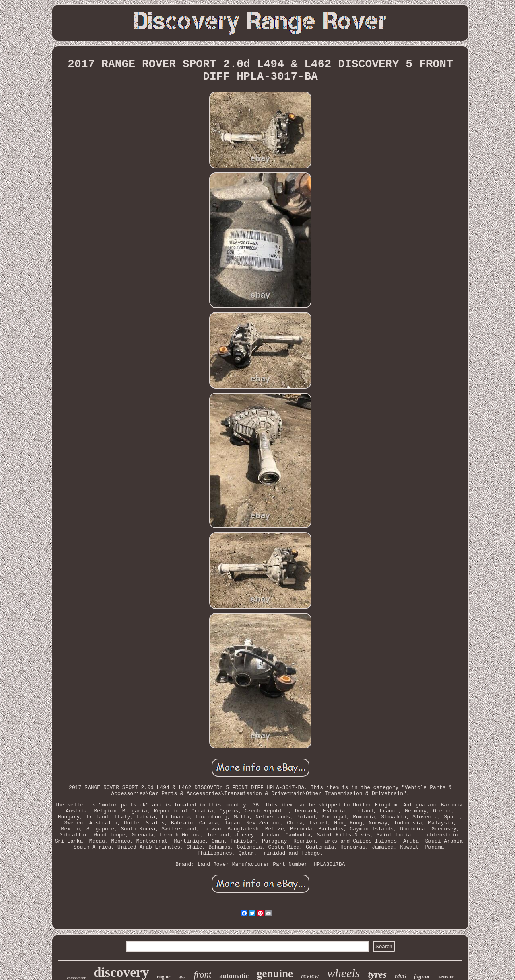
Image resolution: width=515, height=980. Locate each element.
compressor (76, 978)
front (202, 975)
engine (164, 977)
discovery (122, 972)
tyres (377, 974)
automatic (234, 976)
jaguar (422, 976)
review (310, 976)
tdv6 (400, 976)
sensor (446, 977)
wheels (344, 973)
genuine (275, 974)
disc (182, 978)
